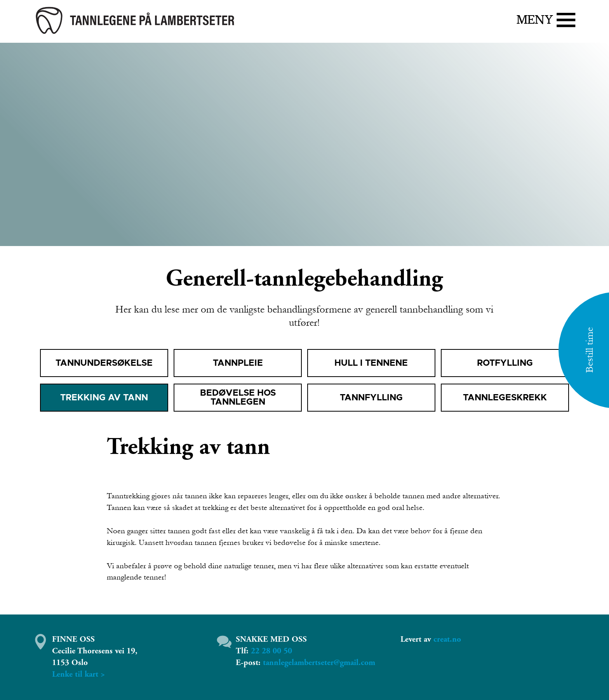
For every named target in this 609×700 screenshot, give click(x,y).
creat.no (447, 639)
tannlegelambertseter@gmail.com (319, 663)
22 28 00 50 (271, 651)
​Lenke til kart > (78, 674)
